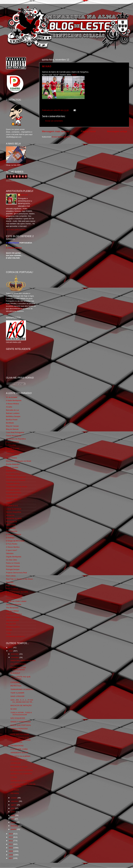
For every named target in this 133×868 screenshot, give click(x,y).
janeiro (14, 829)
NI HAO (47, 66)
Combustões (11, 445)
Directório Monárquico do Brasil (18, 461)
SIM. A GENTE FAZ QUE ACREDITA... (21, 678)
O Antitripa (10, 538)
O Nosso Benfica (13, 547)
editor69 (24, 195)
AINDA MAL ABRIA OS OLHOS (23, 660)
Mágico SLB (11, 525)
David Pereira (11, 458)
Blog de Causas (12, 426)
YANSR (9, 630)
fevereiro (15, 826)
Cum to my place (13, 455)
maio (13, 815)
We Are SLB (11, 624)
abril (13, 819)
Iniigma (9, 502)
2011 (11, 844)
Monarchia (10, 515)
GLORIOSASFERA (14, 493)
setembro (15, 801)
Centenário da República (16, 439)
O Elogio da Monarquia (15, 541)
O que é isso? (12, 550)
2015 (11, 651)
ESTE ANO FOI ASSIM (20, 734)
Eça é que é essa (13, 474)
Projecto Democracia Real (16, 573)
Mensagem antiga (117, 131)
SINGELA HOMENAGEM (21, 722)
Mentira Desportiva (13, 512)
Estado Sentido (12, 467)
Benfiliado (10, 423)
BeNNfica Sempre (13, 416)
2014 (11, 834)
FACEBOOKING (17, 746)
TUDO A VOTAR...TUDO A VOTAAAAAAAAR (21, 714)
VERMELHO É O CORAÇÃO (22, 781)
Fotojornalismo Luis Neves (17, 487)
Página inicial (88, 131)
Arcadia (9, 407)
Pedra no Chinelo (13, 563)
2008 (11, 855)
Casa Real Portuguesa (15, 432)
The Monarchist (12, 608)
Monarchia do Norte (14, 518)
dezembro (15, 654)
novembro (15, 657)
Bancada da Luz (13, 410)
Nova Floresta (12, 531)
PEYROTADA (16, 686)
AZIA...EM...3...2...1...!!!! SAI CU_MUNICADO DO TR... (22, 701)
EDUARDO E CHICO (19, 767)
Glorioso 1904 (12, 499)
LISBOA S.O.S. (12, 506)
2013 (11, 837)
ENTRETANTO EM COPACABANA (18, 669)
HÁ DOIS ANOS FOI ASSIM (22, 770)
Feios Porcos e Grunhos (16, 480)
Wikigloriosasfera (13, 627)
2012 (11, 841)
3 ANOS (14, 777)
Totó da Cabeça (12, 611)
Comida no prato (13, 448)
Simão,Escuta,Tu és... (15, 595)
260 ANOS (15, 793)
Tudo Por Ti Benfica (14, 614)
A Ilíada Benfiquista (14, 400)
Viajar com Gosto (13, 617)
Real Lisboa (11, 576)
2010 (11, 848)
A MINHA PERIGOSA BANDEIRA (19, 730)
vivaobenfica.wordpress (15, 636)
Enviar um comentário (54, 121)
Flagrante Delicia (13, 483)
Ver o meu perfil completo (16, 230)
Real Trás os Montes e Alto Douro (19, 579)
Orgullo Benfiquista (14, 557)
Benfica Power (12, 420)
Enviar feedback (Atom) (61, 137)
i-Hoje (8, 633)
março (14, 822)
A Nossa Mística (12, 404)
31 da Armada (12, 397)
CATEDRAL (15, 682)
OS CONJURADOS (18, 664)
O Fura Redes (12, 544)
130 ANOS (15, 790)
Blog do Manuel (12, 429)
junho (13, 812)
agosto (14, 805)
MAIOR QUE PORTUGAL (21, 725)
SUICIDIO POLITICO (19, 760)
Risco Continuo (12, 589)
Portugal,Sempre (13, 569)
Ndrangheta (11, 528)
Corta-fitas (10, 451)
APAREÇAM (15, 763)
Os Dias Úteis (12, 560)
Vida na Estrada (12, 620)
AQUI (74, 75)
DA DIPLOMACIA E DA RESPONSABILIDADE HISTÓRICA (21, 740)
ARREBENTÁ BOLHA (19, 753)
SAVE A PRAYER (17, 696)
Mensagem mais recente (56, 131)
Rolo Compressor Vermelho (17, 592)
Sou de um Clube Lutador (16, 601)
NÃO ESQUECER (18, 718)
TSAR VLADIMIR (17, 693)
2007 (11, 858)
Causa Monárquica (13, 436)
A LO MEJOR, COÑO (19, 749)
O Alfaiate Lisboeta (13, 534)
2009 (11, 851)
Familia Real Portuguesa (16, 477)
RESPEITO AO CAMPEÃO (21, 774)
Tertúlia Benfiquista (14, 604)
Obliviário (10, 553)
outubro (14, 798)
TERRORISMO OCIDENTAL (22, 689)
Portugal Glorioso (13, 566)
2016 (11, 647)
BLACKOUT (15, 673)
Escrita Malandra (13, 464)
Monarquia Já (11, 522)
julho (13, 808)
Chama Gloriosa (13, 442)
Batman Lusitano (13, 413)
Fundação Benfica (13, 490)
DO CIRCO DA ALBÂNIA (20, 756)
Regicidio (10, 582)
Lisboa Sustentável (14, 509)
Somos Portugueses (14, 598)
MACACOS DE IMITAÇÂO (21, 705)
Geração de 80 (12, 496)
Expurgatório (11, 471)
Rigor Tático (11, 585)
